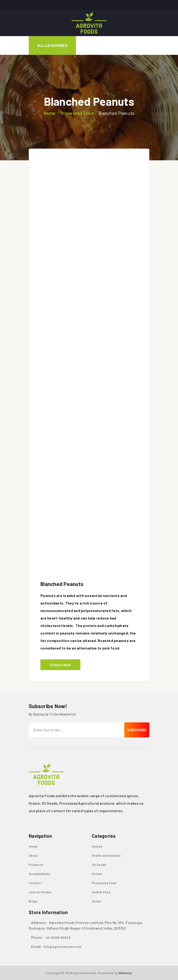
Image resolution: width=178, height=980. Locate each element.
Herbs (96, 901)
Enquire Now (60, 665)
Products (36, 865)
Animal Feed (101, 892)
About (33, 855)
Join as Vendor (40, 892)
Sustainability (39, 874)
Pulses (97, 874)
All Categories (52, 45)
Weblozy (125, 973)
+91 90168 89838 (58, 937)
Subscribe (137, 730)
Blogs (33, 901)
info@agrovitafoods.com (63, 947)
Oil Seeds (99, 865)
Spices (97, 846)
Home (50, 113)
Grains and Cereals (106, 855)
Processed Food (77, 113)
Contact (35, 883)
